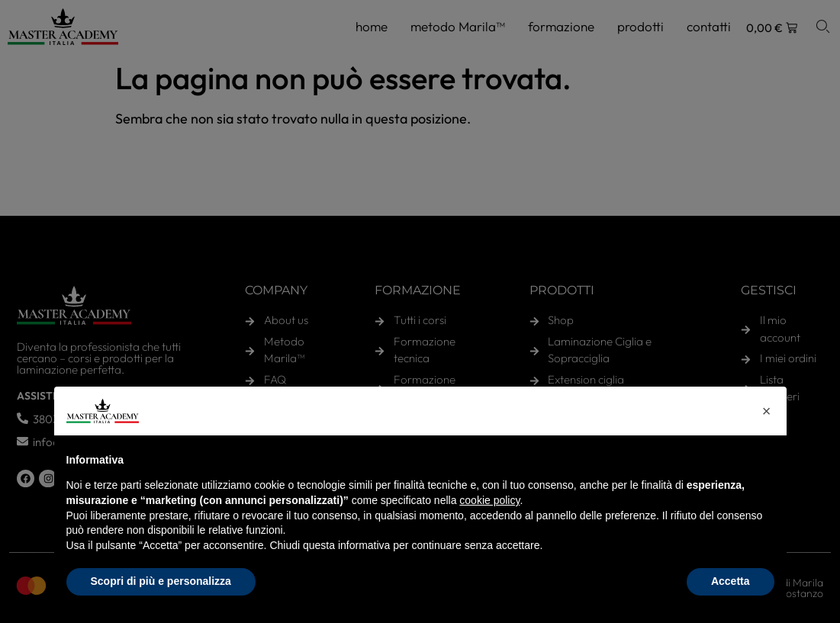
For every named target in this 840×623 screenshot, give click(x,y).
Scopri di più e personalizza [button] (161, 581)
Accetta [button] (731, 581)
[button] (767, 411)
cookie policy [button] (489, 500)
